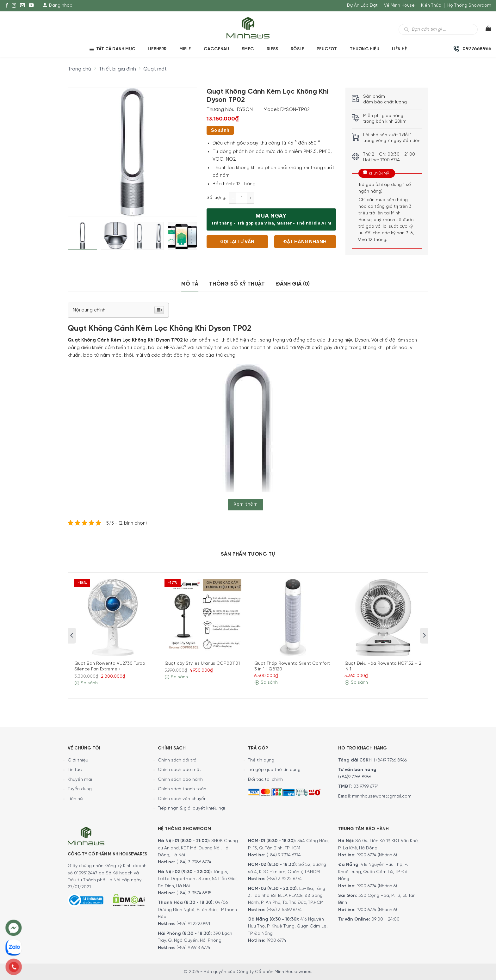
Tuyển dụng (80, 789)
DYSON (245, 110)
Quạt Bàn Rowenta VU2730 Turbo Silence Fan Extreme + (110, 666)
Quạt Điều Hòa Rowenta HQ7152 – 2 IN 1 (383, 666)
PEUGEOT (327, 49)
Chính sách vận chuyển (182, 799)
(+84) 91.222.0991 (193, 924)
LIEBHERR (157, 49)
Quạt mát (155, 69)
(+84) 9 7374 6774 (283, 855)
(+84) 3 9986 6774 (194, 862)
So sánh (220, 130)
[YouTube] (31, 6)
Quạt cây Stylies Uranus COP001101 (202, 664)
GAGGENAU (217, 49)
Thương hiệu (365, 49)
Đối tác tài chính (265, 780)
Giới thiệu (78, 760)
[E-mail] (22, 6)
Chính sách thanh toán (182, 789)
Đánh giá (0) (293, 284)
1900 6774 (276, 941)
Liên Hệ (399, 49)
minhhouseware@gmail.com (382, 796)
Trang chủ (79, 69)
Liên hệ (75, 799)
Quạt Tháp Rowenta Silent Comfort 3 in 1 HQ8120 (292, 666)
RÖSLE (297, 49)
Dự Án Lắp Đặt (362, 6)
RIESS (272, 49)
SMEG (248, 49)
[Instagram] (14, 6)
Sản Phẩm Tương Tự (248, 554)
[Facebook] (7, 6)
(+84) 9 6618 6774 (193, 948)
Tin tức (75, 770)
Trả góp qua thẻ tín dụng (274, 770)
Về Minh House (399, 6)
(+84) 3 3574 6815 (194, 893)
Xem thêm (246, 504)
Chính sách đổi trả (177, 760)
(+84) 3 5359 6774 (284, 910)
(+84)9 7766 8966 (390, 760)
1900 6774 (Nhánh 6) (376, 855)
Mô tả (190, 284)
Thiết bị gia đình (117, 69)
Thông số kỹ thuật (237, 284)
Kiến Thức (431, 6)
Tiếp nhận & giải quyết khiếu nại (191, 808)
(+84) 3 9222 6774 (284, 879)
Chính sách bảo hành (180, 780)
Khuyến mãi (80, 780)
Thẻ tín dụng (261, 760)
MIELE (185, 49)
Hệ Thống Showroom (469, 6)
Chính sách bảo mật (180, 770)
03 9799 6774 (366, 787)
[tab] (190, 284)
